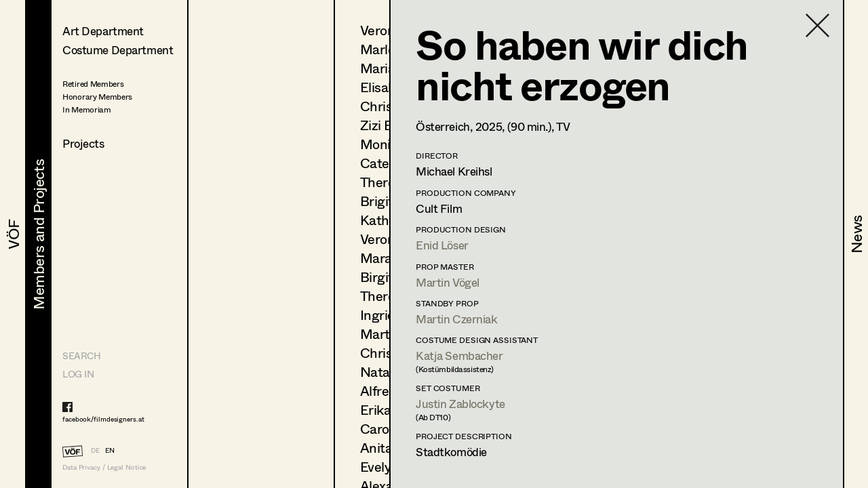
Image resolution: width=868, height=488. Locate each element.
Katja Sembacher (459, 355)
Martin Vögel (448, 282)
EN (110, 450)
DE (95, 450)
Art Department (103, 31)
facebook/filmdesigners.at (103, 419)
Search (81, 355)
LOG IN (78, 374)
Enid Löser (442, 245)
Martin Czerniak (457, 319)
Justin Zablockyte (460, 404)
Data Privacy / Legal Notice (104, 467)
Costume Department (118, 50)
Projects (83, 143)
